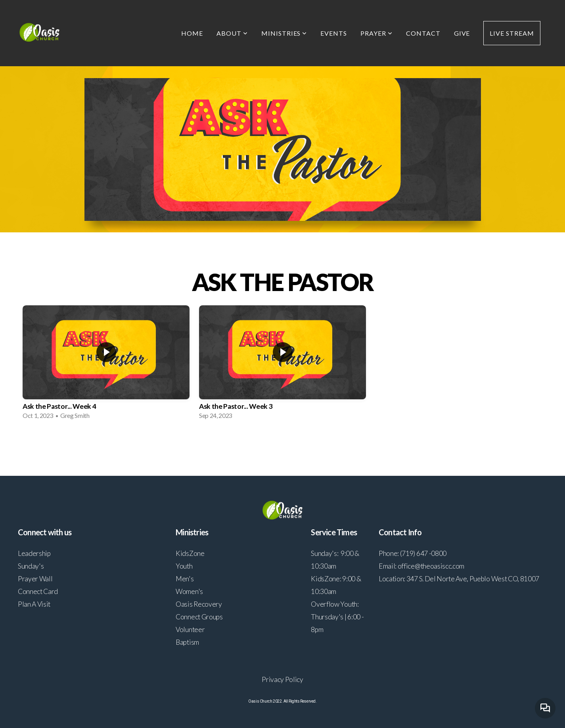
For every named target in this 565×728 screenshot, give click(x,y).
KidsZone (190, 553)
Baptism (187, 642)
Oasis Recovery (199, 604)
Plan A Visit (34, 604)
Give (462, 33)
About (232, 33)
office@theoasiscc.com (431, 566)
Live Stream (512, 33)
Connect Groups (199, 617)
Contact (423, 33)
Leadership (34, 553)
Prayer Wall (35, 579)
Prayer (376, 33)
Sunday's (31, 566)
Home (192, 33)
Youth (184, 566)
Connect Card (38, 591)
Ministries (284, 33)
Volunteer (190, 629)
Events (334, 33)
